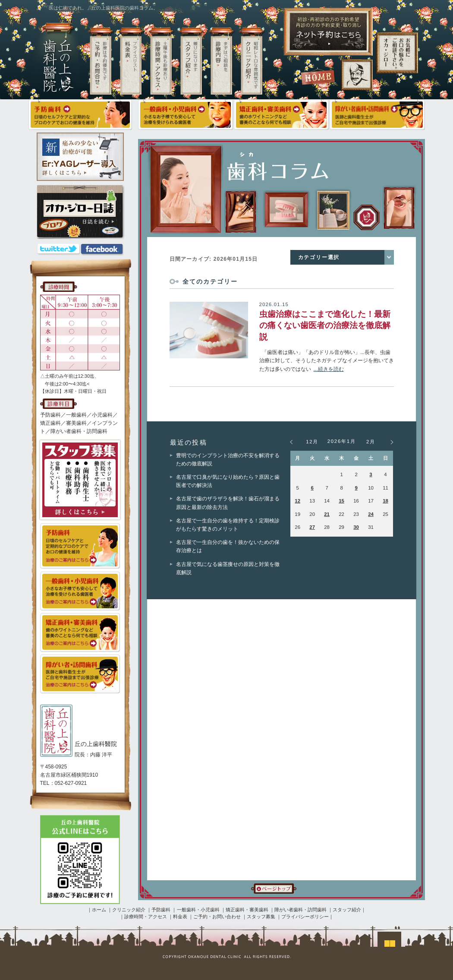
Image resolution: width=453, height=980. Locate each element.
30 (356, 527)
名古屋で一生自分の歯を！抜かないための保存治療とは (228, 546)
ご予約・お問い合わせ (217, 917)
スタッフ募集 (261, 917)
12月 (312, 442)
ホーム (99, 910)
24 (371, 514)
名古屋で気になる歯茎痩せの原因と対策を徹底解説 (228, 568)
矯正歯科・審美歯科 (247, 910)
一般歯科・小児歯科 (198, 910)
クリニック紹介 (129, 910)
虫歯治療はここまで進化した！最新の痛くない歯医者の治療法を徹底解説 (325, 326)
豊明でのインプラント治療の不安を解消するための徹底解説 (228, 460)
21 (327, 514)
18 (385, 501)
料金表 (180, 917)
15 (341, 501)
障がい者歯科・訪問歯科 (300, 910)
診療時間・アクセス (146, 917)
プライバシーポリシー (305, 917)
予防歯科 (161, 910)
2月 (371, 442)
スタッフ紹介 (347, 910)
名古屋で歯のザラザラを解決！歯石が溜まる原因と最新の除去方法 (228, 503)
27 (312, 527)
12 (297, 501)
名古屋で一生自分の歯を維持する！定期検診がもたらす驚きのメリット (228, 525)
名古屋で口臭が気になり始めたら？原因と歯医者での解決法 (228, 481)
